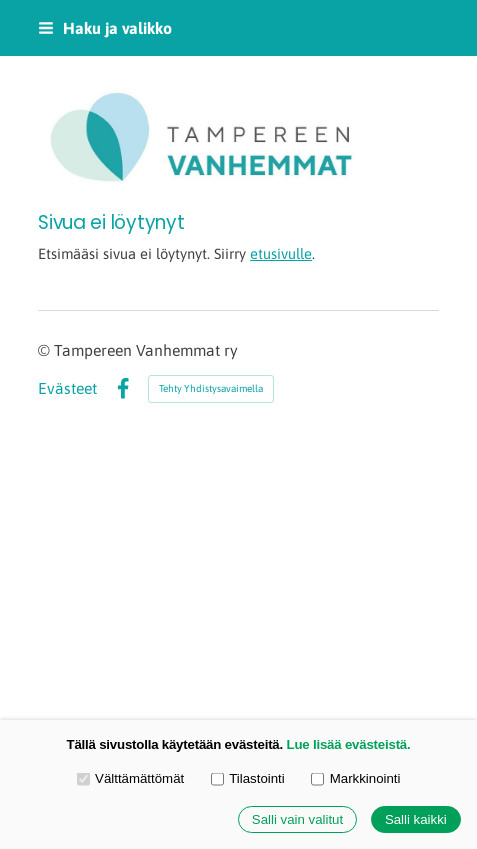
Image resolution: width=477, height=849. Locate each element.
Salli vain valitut (297, 819)
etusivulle (281, 253)
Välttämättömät (131, 778)
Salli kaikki (416, 819)
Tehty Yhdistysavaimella (211, 388)
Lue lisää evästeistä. (349, 744)
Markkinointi (355, 778)
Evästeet (67, 389)
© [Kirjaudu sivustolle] (46, 350)
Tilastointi (248, 778)
